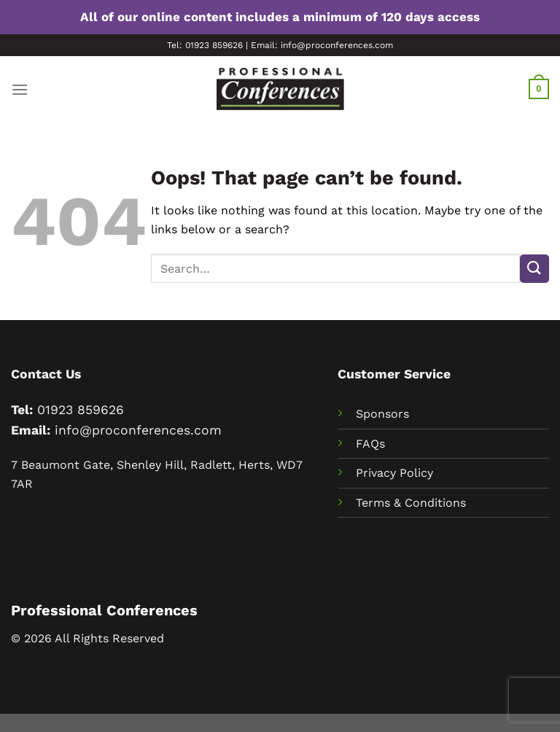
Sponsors (382, 414)
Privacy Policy (394, 473)
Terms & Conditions (411, 503)
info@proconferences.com (138, 430)
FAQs (370, 444)
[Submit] (534, 269)
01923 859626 (81, 410)
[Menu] (20, 89)
